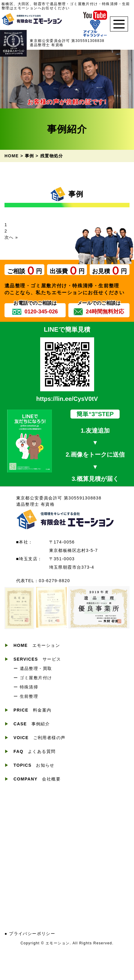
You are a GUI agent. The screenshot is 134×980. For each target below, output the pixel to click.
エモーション (37, 645)
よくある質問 (34, 751)
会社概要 (37, 779)
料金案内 (32, 710)
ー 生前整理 (26, 696)
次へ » (11, 237)
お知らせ (34, 765)
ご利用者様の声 (39, 738)
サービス (37, 659)
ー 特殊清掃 (26, 687)
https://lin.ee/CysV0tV (67, 399)
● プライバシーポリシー (30, 934)
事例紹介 (32, 724)
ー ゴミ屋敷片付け (33, 678)
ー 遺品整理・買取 (33, 668)
